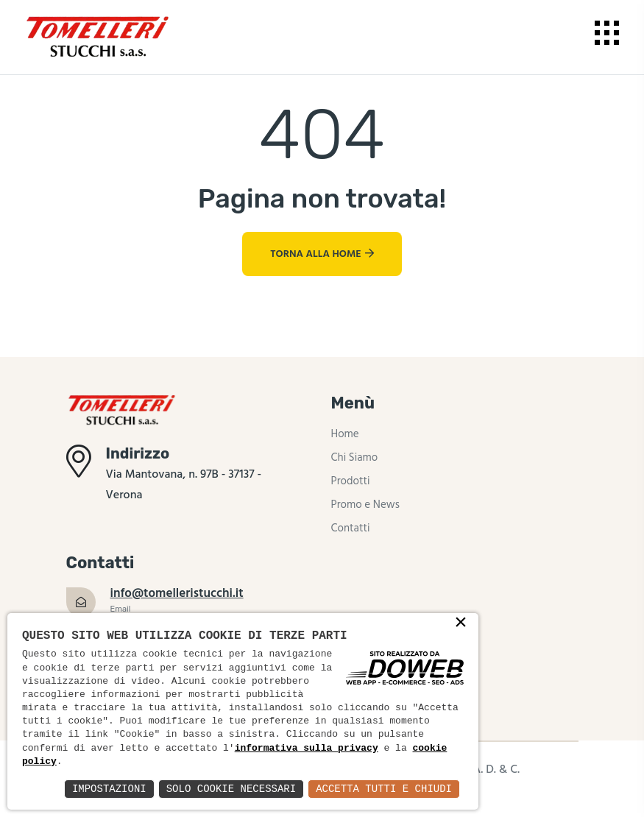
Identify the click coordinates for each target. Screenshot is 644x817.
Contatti (351, 528)
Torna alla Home (322, 254)
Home (345, 434)
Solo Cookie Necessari (231, 789)
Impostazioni (109, 789)
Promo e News (365, 505)
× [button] (461, 623)
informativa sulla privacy (307, 749)
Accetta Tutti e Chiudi (384, 789)
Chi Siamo (355, 458)
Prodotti (351, 481)
